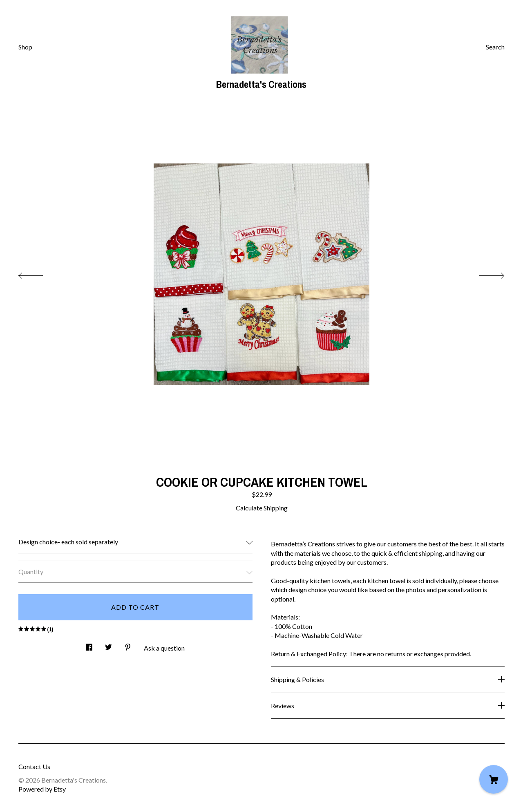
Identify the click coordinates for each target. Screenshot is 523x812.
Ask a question (164, 648)
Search (495, 47)
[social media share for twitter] (108, 645)
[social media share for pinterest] (128, 645)
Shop (25, 47)
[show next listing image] (484, 273)
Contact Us (34, 766)
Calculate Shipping (262, 508)
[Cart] (494, 779)
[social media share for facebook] (89, 645)
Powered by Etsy (42, 789)
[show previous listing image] (39, 273)
